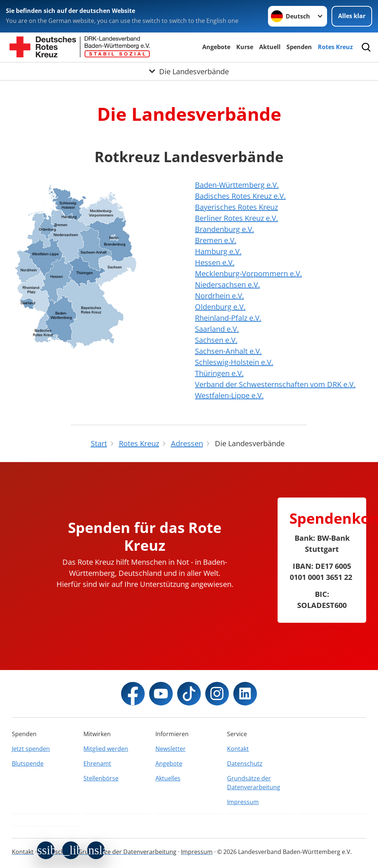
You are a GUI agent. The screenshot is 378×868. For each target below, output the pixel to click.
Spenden (299, 47)
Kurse (245, 47)
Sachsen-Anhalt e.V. (228, 351)
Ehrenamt (97, 763)
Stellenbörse (101, 778)
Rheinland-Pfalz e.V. (228, 318)
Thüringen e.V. (219, 373)
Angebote (216, 47)
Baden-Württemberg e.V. (237, 185)
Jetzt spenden (31, 749)
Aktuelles (168, 778)
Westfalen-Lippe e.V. (229, 395)
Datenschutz (245, 763)
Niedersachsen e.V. (227, 285)
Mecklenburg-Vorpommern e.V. (248, 274)
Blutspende (28, 763)
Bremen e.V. (216, 240)
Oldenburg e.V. (220, 307)
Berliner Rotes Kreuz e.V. (236, 218)
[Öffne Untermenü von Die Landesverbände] (189, 71)
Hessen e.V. (215, 262)
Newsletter (171, 749)
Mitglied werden (106, 749)
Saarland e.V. (217, 329)
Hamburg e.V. (218, 251)
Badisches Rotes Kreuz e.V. (240, 196)
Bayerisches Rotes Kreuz (236, 207)
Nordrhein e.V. (219, 296)
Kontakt (238, 749)
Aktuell (270, 47)
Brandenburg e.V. (224, 229)
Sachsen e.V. (216, 340)
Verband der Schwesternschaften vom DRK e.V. (275, 384)
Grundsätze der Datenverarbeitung (254, 783)
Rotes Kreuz (335, 47)
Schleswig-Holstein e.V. (234, 362)
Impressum (243, 802)
